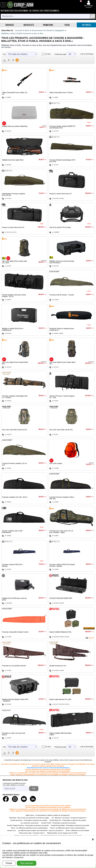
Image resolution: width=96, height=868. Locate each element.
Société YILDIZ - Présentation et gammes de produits (58, 823)
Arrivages (10, 25)
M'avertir (91, 638)
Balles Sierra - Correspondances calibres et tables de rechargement (48, 815)
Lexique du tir (11, 830)
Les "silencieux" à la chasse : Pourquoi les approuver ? (69, 818)
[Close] (93, 839)
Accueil (19, 30)
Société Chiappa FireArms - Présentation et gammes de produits (28, 825)
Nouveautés (29, 25)
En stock (48, 54)
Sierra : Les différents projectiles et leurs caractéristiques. (30, 828)
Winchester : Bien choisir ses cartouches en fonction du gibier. (29, 818)
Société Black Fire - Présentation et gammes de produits (68, 820)
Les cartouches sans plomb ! (30, 823)
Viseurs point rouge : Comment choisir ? (32, 833)
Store (27, 30)
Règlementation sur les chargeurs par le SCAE (62, 833)
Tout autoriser (27, 863)
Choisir (9, 863)
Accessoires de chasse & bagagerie (48, 30)
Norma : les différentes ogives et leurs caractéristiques (68, 828)
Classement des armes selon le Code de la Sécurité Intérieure (48, 768)
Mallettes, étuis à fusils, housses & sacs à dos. (22, 33)
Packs (67, 25)
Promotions (48, 25)
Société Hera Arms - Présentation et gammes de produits (29, 820)
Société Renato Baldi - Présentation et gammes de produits (70, 825)
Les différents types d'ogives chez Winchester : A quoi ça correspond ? (41, 830)
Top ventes (86, 25)
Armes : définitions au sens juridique (78, 830)
